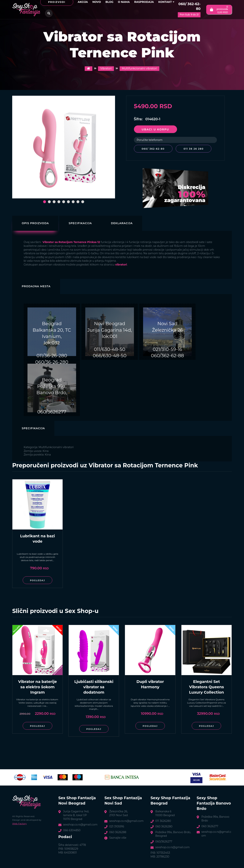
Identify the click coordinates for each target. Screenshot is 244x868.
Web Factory (19, 823)
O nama (124, 2)
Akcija (83, 2)
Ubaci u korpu (155, 129)
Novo (97, 2)
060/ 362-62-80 (189, 6)
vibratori (121, 264)
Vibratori (106, 68)
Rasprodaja (144, 2)
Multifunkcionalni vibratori (139, 68)
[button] (45, 202)
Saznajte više (118, 838)
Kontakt (166, 2)
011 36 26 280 (194, 149)
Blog (110, 2)
